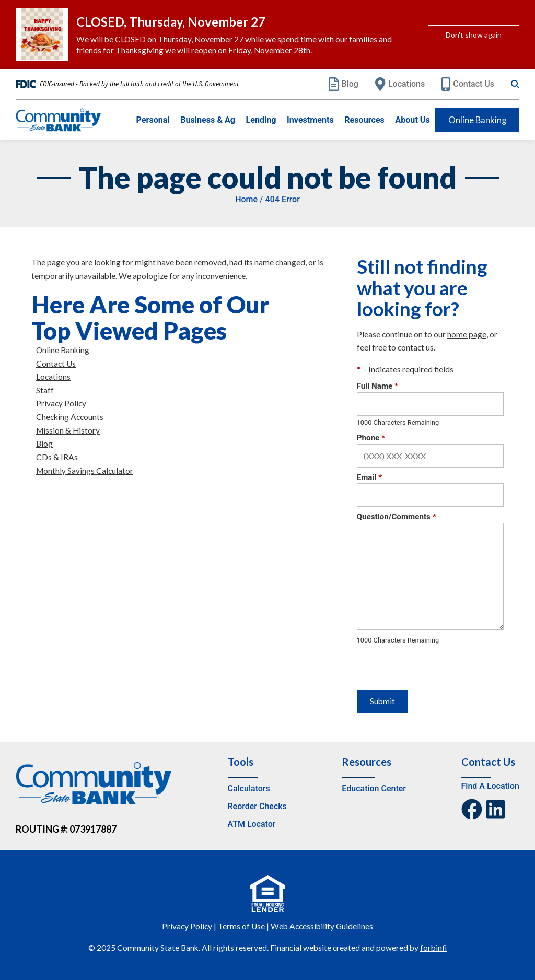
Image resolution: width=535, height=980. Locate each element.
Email (370, 477)
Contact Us (468, 84)
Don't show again (474, 35)
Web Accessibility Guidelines (322, 926)
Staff (45, 390)
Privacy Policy (61, 403)
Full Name (377, 386)
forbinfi (433, 948)
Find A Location (490, 786)
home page (467, 334)
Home (246, 199)
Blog (344, 84)
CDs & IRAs (57, 457)
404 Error (283, 199)
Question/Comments (397, 517)
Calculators (249, 789)
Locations (400, 84)
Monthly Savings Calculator (85, 471)
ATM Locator (252, 824)
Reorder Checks (257, 806)
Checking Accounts (70, 417)
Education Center (374, 789)
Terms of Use (241, 926)
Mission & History (68, 430)
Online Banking (477, 120)
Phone (371, 438)
